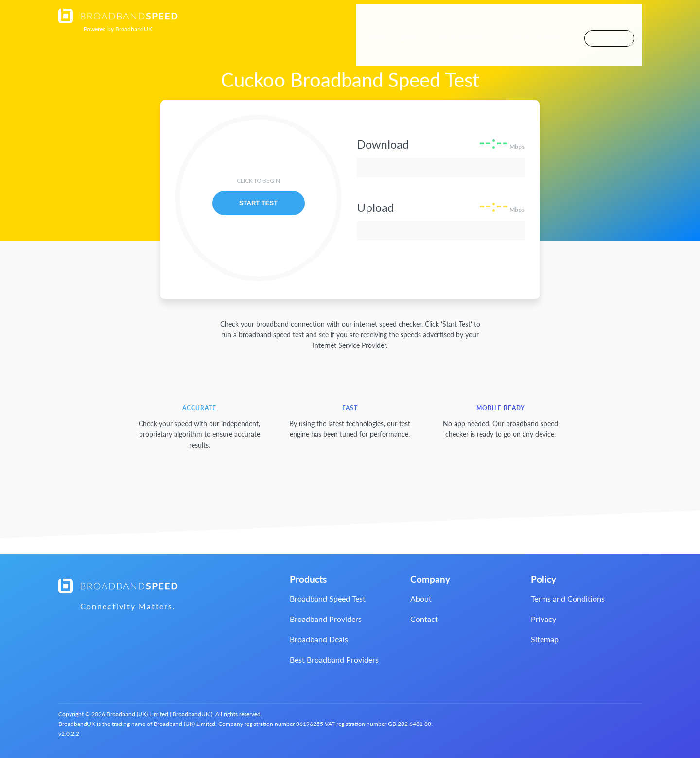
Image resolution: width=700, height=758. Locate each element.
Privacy (543, 619)
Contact (617, 20)
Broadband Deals (319, 639)
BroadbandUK (118, 29)
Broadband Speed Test (328, 598)
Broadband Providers (326, 619)
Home (381, 20)
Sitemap (545, 639)
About (419, 20)
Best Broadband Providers (334, 660)
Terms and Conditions (568, 598)
